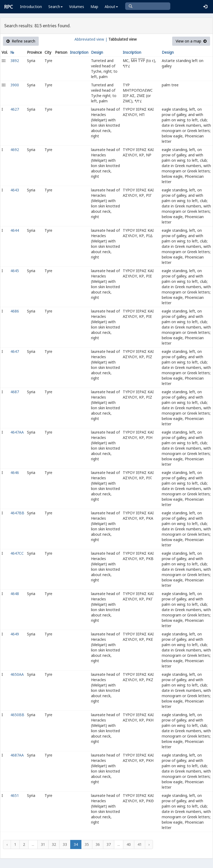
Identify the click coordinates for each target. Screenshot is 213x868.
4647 (15, 351)
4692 (15, 150)
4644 (15, 230)
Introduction (31, 7)
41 (140, 844)
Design (97, 52)
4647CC (17, 553)
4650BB (17, 715)
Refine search (21, 41)
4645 (15, 271)
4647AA (17, 432)
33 (65, 844)
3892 (15, 61)
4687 (15, 392)
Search (56, 7)
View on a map (191, 41)
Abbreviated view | (91, 39)
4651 (15, 795)
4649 (15, 634)
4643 (15, 190)
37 (109, 844)
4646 (15, 472)
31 (43, 844)
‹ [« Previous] (7, 844)
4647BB (17, 513)
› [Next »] (149, 844)
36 (98, 844)
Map (94, 7)
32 (54, 844)
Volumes (77, 7)
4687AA (17, 755)
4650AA (17, 674)
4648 (15, 594)
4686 (15, 311)
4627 (15, 109)
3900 (15, 85)
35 (87, 844)
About (111, 7)
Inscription (79, 52)
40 (129, 844)
